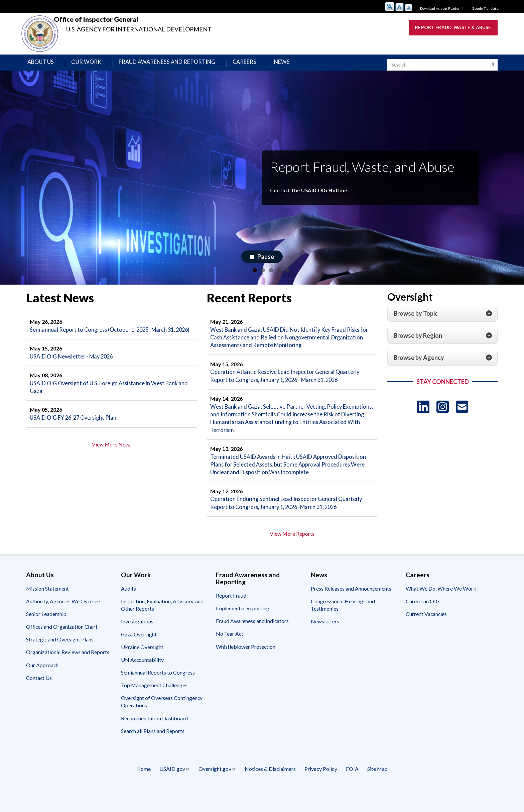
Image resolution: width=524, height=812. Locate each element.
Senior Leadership (46, 637)
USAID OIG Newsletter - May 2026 (75, 370)
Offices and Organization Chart (62, 650)
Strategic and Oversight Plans (60, 663)
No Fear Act (230, 657)
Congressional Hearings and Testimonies (343, 628)
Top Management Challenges (154, 708)
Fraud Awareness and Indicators (252, 645)
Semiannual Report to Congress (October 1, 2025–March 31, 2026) (108, 337)
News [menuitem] (306, 65)
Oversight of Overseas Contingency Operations (162, 725)
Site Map (417, 794)
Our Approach (42, 688)
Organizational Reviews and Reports (68, 676)
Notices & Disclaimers (271, 794)
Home (104, 794)
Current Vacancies (426, 637)
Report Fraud (231, 619)
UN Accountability (142, 683)
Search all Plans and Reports (153, 754)
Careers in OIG (423, 625)
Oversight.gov (205, 794)
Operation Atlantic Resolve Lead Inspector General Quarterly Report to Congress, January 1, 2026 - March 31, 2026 (290, 382)
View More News (112, 461)
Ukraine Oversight (142, 670)
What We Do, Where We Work (441, 612)
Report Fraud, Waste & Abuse (442, 29)
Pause (266, 260)
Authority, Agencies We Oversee (63, 625)
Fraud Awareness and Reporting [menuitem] (181, 65)
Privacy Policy (334, 794)
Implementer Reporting (243, 632)
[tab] (442, 317)
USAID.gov (149, 794)
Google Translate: (482, 8)
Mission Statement (47, 612)
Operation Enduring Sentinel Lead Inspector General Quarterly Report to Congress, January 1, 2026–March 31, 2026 (286, 521)
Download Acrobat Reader (430, 7)
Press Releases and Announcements (351, 612)
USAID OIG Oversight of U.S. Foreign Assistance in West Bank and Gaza (110, 401)
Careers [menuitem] (266, 65)
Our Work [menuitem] (93, 65)
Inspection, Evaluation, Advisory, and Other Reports (162, 628)
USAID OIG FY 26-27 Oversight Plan (77, 433)
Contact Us (39, 701)
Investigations (137, 645)
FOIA (378, 794)
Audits (128, 612)
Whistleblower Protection (246, 670)
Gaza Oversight (139, 658)
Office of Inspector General (148, 23)
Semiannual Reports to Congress (158, 696)
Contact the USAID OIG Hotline (326, 193)
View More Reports (292, 557)
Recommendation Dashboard (154, 742)
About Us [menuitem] (45, 65)
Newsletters (325, 645)
